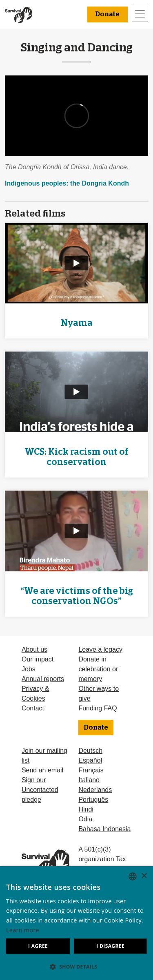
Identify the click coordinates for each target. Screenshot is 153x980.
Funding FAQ (98, 708)
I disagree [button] (110, 946)
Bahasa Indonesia (104, 829)
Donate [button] (107, 14)
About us (34, 649)
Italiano (89, 780)
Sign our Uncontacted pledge (40, 790)
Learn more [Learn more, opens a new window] (23, 930)
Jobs (29, 669)
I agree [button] (38, 946)
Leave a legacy (100, 649)
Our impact (38, 659)
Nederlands (95, 790)
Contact (33, 708)
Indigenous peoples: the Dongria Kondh (67, 183)
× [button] (144, 876)
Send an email (42, 770)
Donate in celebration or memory (98, 669)
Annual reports (43, 679)
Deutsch (90, 751)
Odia (85, 819)
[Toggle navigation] (140, 14)
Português (93, 800)
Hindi (86, 809)
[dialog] (76, 923)
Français (91, 770)
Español (90, 760)
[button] (76, 967)
